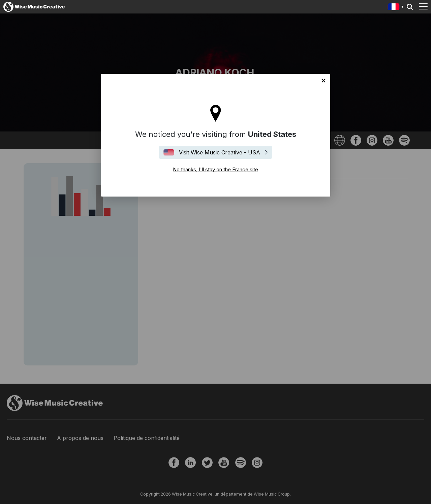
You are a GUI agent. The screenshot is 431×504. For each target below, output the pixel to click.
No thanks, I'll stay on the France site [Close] (324, 81)
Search (410, 7)
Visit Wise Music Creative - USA (220, 152)
